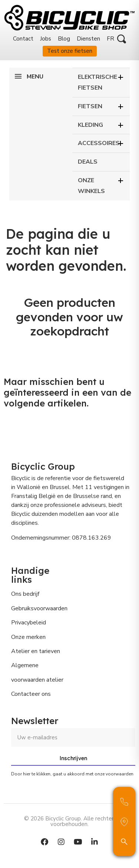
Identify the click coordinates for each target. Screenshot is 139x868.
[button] (122, 39)
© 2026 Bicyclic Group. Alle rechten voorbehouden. (69, 821)
